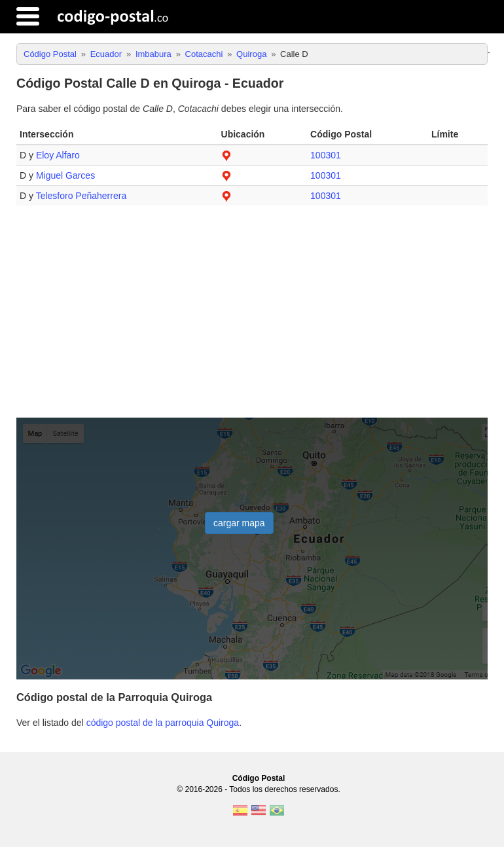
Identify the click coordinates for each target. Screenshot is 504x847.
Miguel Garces (65, 175)
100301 (326, 155)
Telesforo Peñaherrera (81, 196)
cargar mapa (239, 523)
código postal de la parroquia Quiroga (163, 723)
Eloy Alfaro (58, 155)
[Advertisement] (252, 317)
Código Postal (259, 778)
